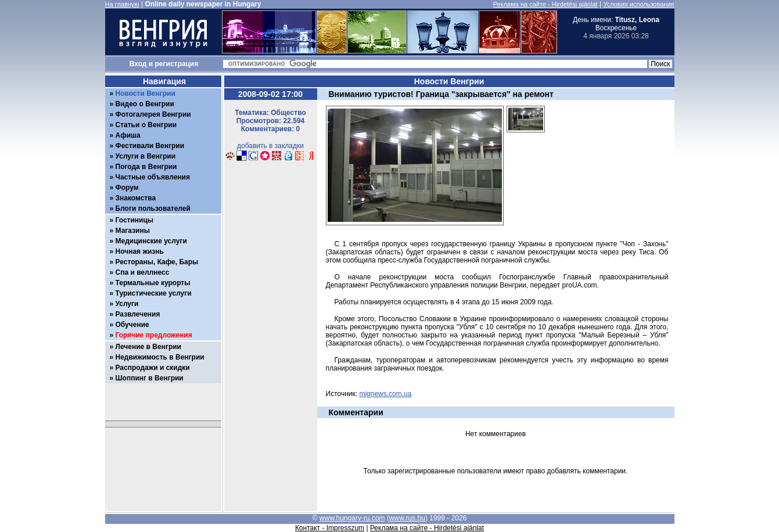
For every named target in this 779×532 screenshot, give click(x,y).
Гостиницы (135, 220)
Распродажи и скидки (153, 368)
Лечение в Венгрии (148, 347)
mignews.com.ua (385, 394)
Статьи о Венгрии (146, 125)
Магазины (133, 231)
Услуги (127, 304)
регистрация (177, 64)
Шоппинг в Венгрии (150, 378)
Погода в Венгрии (146, 167)
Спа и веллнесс (143, 272)
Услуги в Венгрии (146, 156)
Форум (127, 188)
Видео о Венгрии (145, 104)
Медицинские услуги (151, 241)
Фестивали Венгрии (150, 146)
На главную (122, 4)
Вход (138, 64)
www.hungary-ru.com (352, 518)
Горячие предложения (154, 335)
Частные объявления (153, 177)
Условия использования (638, 4)
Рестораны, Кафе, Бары (157, 262)
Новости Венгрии (146, 94)
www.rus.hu (407, 518)
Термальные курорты (153, 283)
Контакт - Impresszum (330, 528)
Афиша (128, 135)
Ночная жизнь (140, 251)
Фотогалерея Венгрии (153, 114)
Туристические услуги (154, 293)
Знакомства (136, 198)
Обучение (132, 325)
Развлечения (138, 314)
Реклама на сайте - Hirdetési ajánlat (545, 4)
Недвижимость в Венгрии (160, 357)
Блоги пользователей (153, 209)
